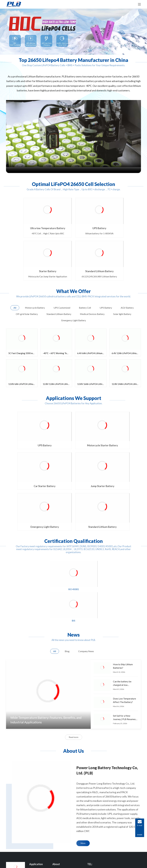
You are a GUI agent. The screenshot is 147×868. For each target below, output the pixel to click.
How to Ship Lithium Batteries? (123, 570)
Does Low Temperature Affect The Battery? (124, 604)
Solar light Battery (37, 831)
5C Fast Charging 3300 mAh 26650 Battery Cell (23, 309)
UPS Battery (56, 219)
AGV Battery (35, 781)
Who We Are (58, 775)
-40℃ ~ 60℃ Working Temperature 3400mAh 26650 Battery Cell (57, 309)
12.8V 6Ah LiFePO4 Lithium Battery (23, 340)
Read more (74, 641)
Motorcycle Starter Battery (73, 395)
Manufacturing (59, 797)
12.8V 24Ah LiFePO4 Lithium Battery (126, 340)
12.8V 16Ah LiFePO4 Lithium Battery (92, 340)
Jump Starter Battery (27, 430)
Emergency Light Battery (73, 430)
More (83, 747)
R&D (54, 781)
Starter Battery (91, 219)
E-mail (98, 798)
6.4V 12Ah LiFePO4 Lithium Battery (126, 309)
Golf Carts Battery (38, 825)
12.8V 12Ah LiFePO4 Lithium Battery (57, 340)
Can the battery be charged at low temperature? (122, 587)
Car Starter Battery (120, 395)
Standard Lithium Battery (120, 430)
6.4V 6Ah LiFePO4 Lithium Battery (92, 309)
